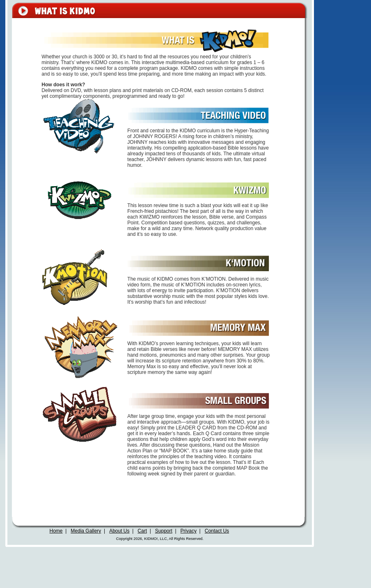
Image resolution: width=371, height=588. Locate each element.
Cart (142, 531)
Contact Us (217, 531)
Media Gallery (86, 531)
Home (56, 531)
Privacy (189, 531)
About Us (119, 531)
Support (164, 531)
